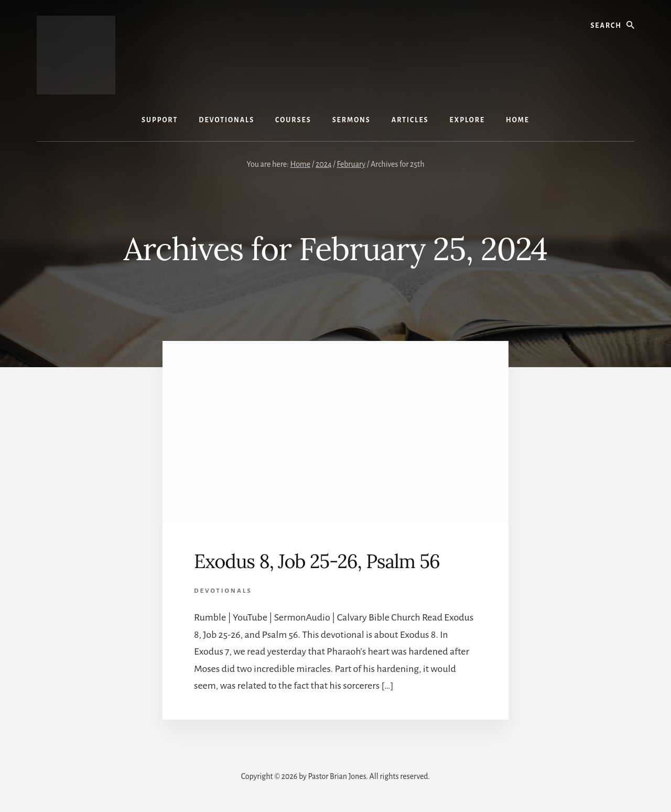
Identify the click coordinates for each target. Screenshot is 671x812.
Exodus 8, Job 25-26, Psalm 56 (317, 561)
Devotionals (223, 591)
